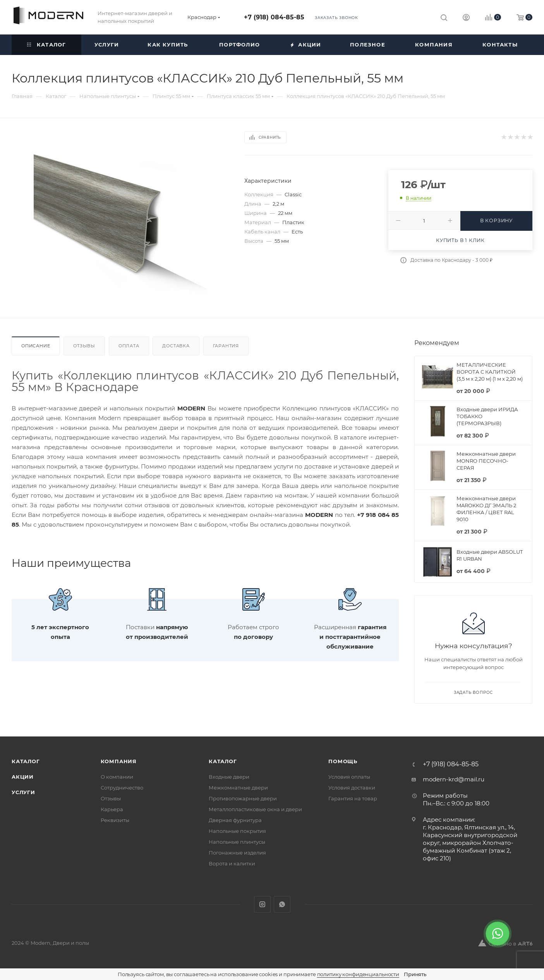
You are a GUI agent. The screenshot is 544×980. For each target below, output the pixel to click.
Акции (23, 777)
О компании (117, 777)
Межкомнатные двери (238, 788)
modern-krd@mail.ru (454, 779)
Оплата (129, 346)
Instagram (262, 904)
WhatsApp (282, 904)
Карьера (112, 809)
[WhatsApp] (498, 934)
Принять (415, 974)
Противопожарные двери (243, 798)
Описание (36, 346)
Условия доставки (352, 788)
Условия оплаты (349, 777)
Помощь (343, 761)
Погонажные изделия (237, 853)
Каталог (26, 761)
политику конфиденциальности (358, 974)
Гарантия (226, 346)
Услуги (23, 792)
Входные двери (229, 777)
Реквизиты (115, 820)
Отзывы (84, 346)
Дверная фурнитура (235, 820)
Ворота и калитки (232, 863)
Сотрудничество (122, 788)
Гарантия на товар (353, 798)
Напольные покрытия (237, 831)
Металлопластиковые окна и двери (255, 809)
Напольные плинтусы (237, 842)
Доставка (176, 346)
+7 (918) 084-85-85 (274, 17)
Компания (119, 761)
